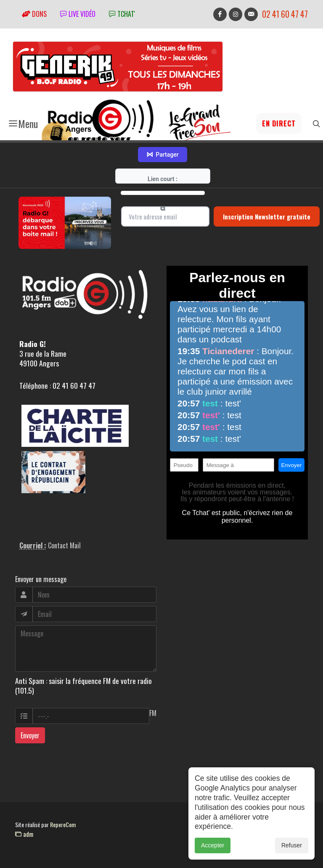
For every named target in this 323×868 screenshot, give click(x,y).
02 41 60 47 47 (285, 14)
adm (24, 834)
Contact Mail (64, 545)
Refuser (292, 855)
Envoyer (30, 735)
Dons (34, 14)
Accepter (213, 855)
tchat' (122, 14)
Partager (162, 155)
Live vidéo (78, 14)
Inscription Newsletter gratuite (267, 216)
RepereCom (63, 824)
